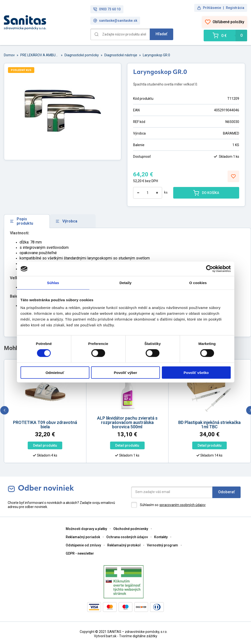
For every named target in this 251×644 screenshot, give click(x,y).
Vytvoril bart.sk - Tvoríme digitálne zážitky (126, 636)
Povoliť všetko (196, 372)
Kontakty (161, 537)
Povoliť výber (125, 372)
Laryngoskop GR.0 (156, 55)
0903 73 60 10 (107, 9)
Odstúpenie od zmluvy (83, 545)
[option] (110, 412)
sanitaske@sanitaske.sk (115, 21)
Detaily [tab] (126, 283)
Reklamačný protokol (124, 545)
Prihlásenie (212, 8)
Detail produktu (27, 445)
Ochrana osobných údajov (127, 537)
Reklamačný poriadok (83, 537)
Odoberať (226, 492)
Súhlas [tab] (53, 283)
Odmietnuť (55, 372)
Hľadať (161, 34)
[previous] (4, 410)
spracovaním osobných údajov (183, 505)
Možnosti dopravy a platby (86, 529)
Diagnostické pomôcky (82, 55)
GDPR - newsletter (80, 553)
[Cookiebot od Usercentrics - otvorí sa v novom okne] (210, 269)
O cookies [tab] (198, 283)
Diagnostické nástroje (121, 55)
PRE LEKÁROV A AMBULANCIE (40, 55)
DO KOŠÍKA (206, 193)
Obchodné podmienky (131, 529)
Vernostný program (162, 545)
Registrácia (235, 8)
